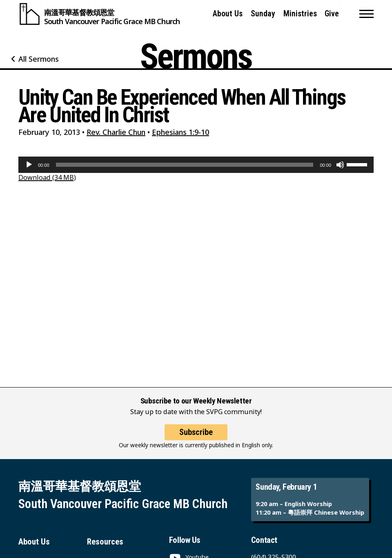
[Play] (29, 165)
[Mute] (340, 165)
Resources (105, 542)
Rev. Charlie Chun (116, 132)
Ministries (300, 14)
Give (332, 14)
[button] (366, 14)
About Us (228, 14)
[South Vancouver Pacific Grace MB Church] (99, 14)
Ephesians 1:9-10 (180, 132)
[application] (196, 165)
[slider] (185, 165)
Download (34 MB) (47, 177)
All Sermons (39, 59)
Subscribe (196, 432)
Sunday (263, 14)
